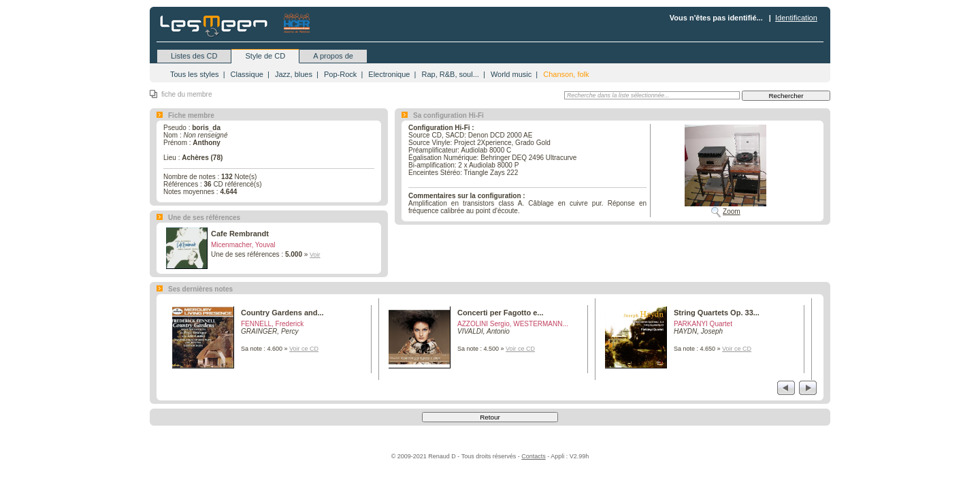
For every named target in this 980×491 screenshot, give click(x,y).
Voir (315, 255)
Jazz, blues (294, 74)
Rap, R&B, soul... (450, 74)
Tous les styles (195, 74)
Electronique (389, 74)
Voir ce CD (304, 349)
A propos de (333, 56)
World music (511, 74)
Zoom (732, 211)
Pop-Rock (340, 74)
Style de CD (265, 56)
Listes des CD (194, 56)
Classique (247, 74)
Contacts (534, 456)
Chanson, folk (566, 74)
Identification (796, 18)
